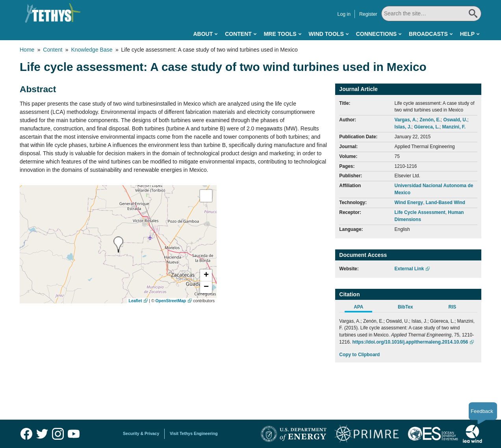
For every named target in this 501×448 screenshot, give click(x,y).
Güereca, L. (427, 127)
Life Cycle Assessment (420, 212)
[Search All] (431, 14)
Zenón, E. (430, 120)
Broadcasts (428, 34)
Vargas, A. (406, 120)
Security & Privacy (141, 433)
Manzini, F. (454, 127)
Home (27, 50)
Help (467, 34)
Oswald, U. (455, 120)
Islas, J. (403, 127)
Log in (344, 14)
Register (368, 14)
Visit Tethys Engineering (194, 433)
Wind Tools (326, 34)
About (203, 34)
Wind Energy (409, 203)
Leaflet (135, 301)
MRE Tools (280, 34)
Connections (376, 34)
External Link (409, 269)
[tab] (363, 308)
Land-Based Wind (445, 203)
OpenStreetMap (171, 301)
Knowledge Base (92, 50)
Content (238, 34)
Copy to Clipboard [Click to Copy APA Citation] (359, 355)
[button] (206, 275)
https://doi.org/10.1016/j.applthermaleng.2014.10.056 (410, 342)
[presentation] (118, 244)
